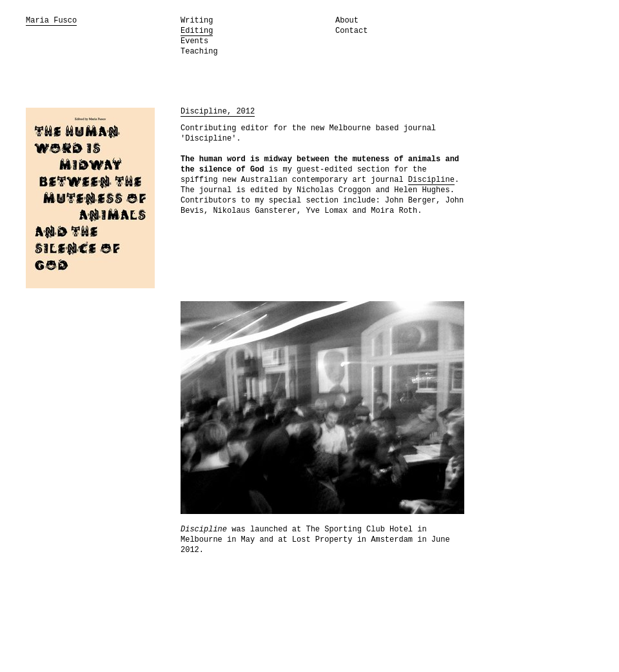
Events (194, 41)
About (347, 21)
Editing (197, 31)
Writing (197, 21)
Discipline (431, 180)
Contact (351, 31)
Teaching (199, 52)
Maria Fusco (51, 21)
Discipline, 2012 (218, 112)
